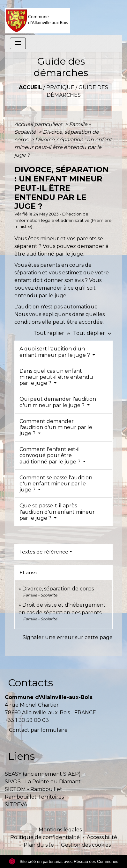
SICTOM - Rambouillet (34, 789)
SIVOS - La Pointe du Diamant (43, 782)
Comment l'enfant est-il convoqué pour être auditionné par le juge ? (51, 455)
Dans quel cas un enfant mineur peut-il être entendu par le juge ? (56, 377)
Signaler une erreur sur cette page (68, 637)
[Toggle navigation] (18, 43)
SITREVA (16, 804)
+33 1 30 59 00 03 (27, 720)
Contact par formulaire (38, 730)
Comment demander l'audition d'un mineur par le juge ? (56, 427)
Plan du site (39, 845)
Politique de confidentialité (45, 837)
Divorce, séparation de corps (58, 589)
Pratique (60, 87)
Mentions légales (60, 830)
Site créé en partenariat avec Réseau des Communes (64, 861)
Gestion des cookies (86, 845)
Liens (21, 756)
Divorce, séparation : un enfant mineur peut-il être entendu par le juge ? (63, 147)
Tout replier (53, 333)
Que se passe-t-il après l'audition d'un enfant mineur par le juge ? (57, 512)
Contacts (30, 683)
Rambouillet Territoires (34, 797)
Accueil (30, 87)
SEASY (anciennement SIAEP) (43, 774)
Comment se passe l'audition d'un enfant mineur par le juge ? (56, 484)
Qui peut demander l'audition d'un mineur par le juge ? (58, 402)
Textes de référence (44, 552)
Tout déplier (93, 333)
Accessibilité (102, 837)
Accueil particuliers (39, 124)
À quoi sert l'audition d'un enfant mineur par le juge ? (55, 352)
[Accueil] (37, 18)
